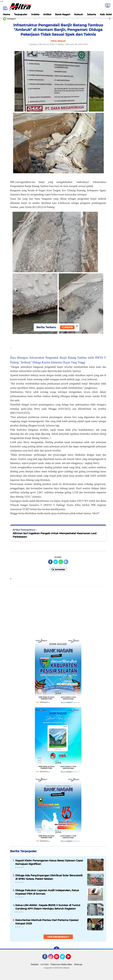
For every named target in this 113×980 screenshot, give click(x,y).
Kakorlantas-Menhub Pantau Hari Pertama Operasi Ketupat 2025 (47, 922)
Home (7, 14)
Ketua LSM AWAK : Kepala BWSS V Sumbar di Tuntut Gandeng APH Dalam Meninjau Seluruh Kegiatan (48, 907)
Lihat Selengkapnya (58, 937)
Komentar (58, 569)
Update (67, 327)
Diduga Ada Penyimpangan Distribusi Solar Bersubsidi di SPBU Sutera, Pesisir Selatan (49, 877)
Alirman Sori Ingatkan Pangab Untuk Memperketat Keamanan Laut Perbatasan (55, 535)
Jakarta (91, 14)
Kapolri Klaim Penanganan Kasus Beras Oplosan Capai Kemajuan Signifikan (49, 862)
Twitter (64, 958)
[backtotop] (57, 949)
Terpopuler (21, 14)
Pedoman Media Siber (61, 964)
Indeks (35, 14)
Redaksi (35, 964)
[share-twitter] (56, 562)
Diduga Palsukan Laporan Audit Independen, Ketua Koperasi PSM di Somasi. (47, 892)
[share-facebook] (50, 562)
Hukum (79, 14)
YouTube (71, 958)
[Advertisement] (58, 612)
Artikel (47, 14)
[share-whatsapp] (61, 562)
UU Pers (45, 964)
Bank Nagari (63, 14)
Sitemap (78, 964)
